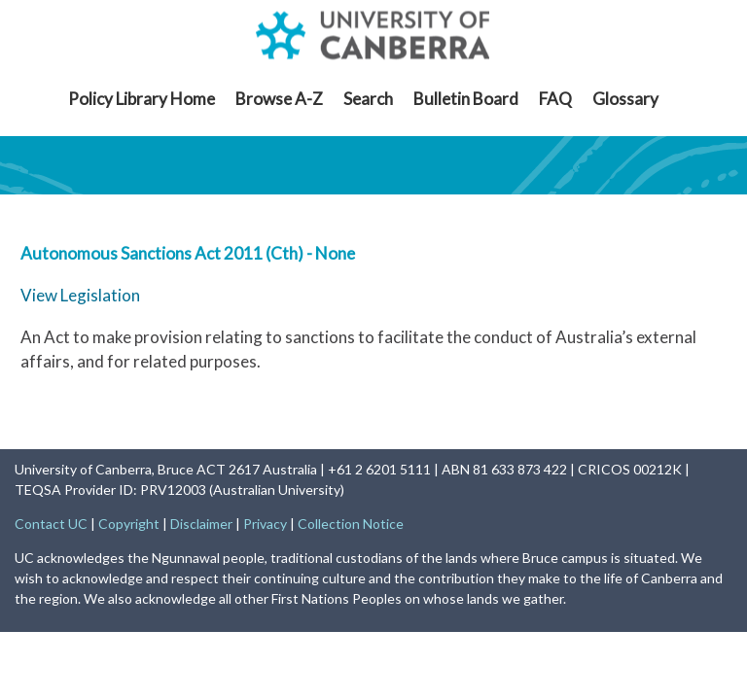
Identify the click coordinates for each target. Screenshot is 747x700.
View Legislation (80, 295)
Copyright (129, 524)
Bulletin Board (466, 99)
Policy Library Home (142, 99)
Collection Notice (351, 524)
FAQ (555, 99)
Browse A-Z (279, 99)
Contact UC (51, 524)
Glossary (625, 99)
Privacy (265, 524)
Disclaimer (201, 524)
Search (368, 99)
